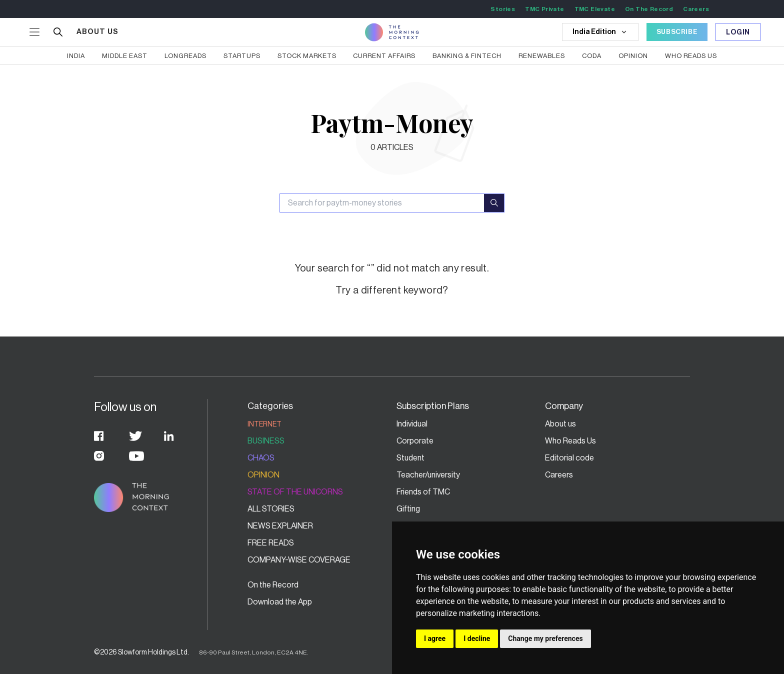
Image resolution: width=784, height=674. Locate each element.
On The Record (649, 9)
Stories (503, 9)
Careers (696, 9)
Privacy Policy (421, 619)
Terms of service (574, 602)
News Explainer (280, 526)
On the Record (273, 585)
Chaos (261, 458)
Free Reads (271, 543)
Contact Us (416, 585)
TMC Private (544, 9)
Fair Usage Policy (575, 619)
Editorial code (569, 458)
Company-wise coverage (299, 560)
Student (410, 458)
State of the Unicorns (295, 492)
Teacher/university (428, 475)
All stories (271, 509)
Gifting (408, 509)
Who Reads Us (570, 441)
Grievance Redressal (581, 585)
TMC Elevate (595, 9)
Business (266, 441)
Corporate (415, 441)
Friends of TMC (423, 492)
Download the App (280, 602)
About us (560, 424)
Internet (264, 424)
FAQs (406, 602)
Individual (412, 424)
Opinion (263, 475)
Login (738, 32)
